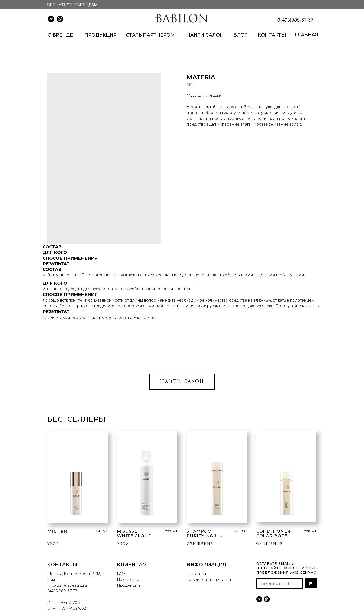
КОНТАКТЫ (272, 35)
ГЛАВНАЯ (306, 35)
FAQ (121, 574)
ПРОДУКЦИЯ (101, 35)
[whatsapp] (267, 599)
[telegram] (259, 599)
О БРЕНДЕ (60, 35)
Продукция (128, 585)
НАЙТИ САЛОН (205, 35)
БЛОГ (240, 35)
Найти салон (129, 580)
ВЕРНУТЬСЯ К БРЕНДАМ (72, 5)
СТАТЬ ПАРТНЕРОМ (150, 35)
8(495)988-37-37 (295, 20)
